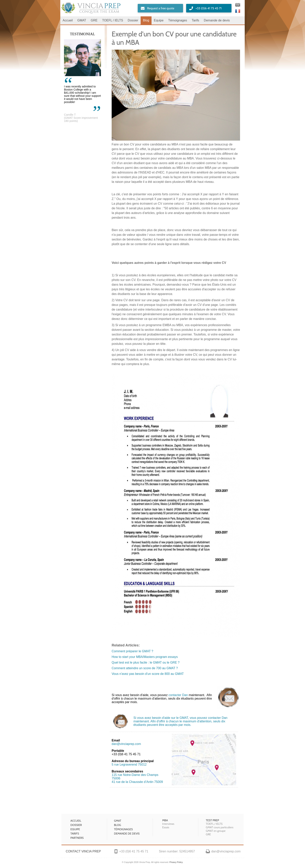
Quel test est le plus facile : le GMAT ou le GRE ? (146, 662)
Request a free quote (161, 8)
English (238, 5)
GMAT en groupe (216, 831)
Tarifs (195, 20)
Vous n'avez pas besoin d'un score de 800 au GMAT (148, 674)
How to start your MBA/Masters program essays (145, 657)
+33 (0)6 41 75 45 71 (209, 8)
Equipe (159, 20)
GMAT (82, 20)
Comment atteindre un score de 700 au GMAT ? (145, 668)
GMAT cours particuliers (220, 827)
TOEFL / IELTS (113, 20)
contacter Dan (178, 695)
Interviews (168, 824)
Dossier (133, 20)
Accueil (68, 20)
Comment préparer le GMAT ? (132, 651)
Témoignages (178, 20)
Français (238, 11)
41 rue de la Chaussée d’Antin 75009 (137, 782)
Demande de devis (217, 20)
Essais (166, 827)
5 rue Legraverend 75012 (129, 765)
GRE (94, 20)
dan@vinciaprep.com (126, 744)
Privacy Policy (176, 862)
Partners (77, 838)
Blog (146, 20)
